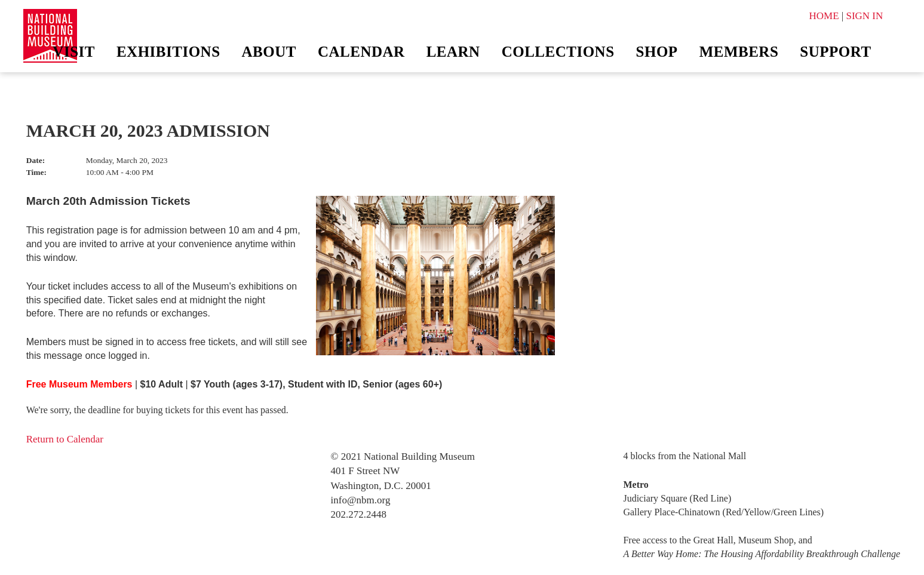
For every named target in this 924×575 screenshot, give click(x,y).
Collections (558, 52)
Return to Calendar (65, 439)
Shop (657, 52)
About (269, 52)
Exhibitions (168, 52)
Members (739, 52)
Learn (453, 52)
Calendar (361, 52)
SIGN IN (864, 16)
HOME (824, 16)
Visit (74, 52)
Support (835, 52)
